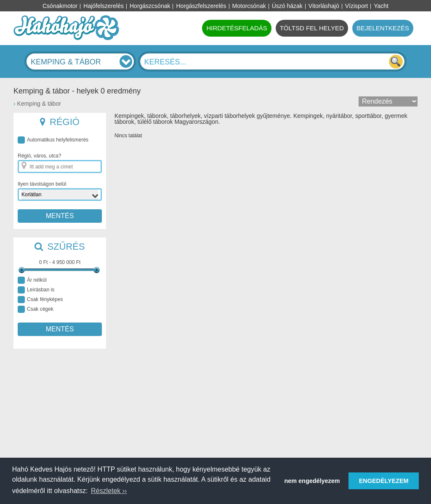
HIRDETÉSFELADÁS (237, 28)
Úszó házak (287, 6)
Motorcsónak (249, 6)
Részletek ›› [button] (109, 491)
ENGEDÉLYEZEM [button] (384, 481)
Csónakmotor (60, 6)
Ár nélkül (32, 280)
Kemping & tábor (39, 104)
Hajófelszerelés (104, 6)
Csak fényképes (40, 300)
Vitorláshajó (324, 6)
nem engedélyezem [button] (312, 481)
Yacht (381, 6)
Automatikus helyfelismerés (53, 140)
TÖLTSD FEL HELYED (312, 28)
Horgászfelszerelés (201, 6)
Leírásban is (36, 290)
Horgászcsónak (150, 6)
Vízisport (357, 6)
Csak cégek (36, 309)
